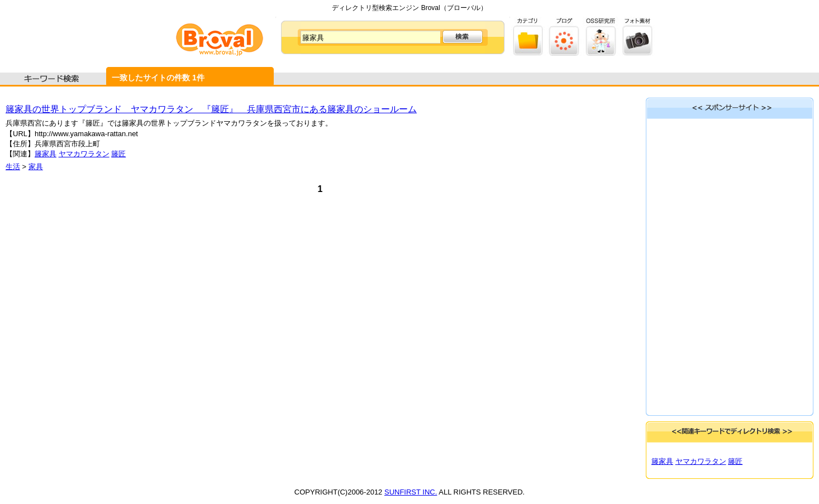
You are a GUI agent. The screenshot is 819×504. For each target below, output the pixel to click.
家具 (36, 167)
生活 (13, 167)
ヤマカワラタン (84, 154)
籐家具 (46, 154)
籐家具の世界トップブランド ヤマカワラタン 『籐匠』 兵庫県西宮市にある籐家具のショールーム (211, 109)
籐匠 (118, 154)
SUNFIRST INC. (411, 492)
